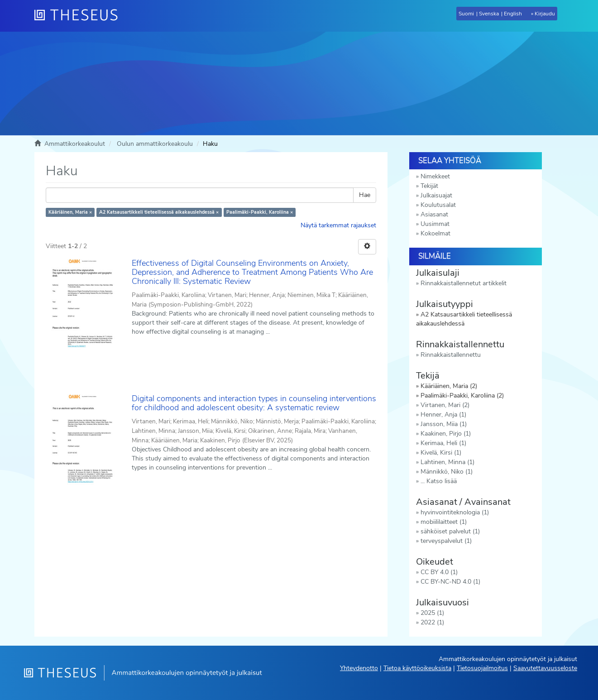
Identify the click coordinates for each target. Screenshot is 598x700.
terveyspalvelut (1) (446, 541)
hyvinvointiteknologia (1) (455, 512)
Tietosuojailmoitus (482, 668)
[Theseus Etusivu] (80, 16)
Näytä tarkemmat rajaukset (338, 225)
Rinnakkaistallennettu (451, 355)
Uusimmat (435, 224)
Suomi (466, 14)
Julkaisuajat (436, 195)
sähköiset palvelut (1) (450, 531)
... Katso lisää (439, 481)
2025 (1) (432, 613)
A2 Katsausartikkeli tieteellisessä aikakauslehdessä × (159, 212)
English (513, 14)
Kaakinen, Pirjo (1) (446, 434)
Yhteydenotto (359, 668)
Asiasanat (434, 214)
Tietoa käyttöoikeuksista (417, 668)
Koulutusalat (438, 205)
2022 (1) (432, 622)
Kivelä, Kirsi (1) (441, 453)
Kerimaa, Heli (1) (443, 443)
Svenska (489, 14)
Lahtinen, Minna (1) (447, 462)
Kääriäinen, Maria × (70, 212)
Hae (365, 195)
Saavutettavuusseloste (545, 668)
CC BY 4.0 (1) (439, 572)
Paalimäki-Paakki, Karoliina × (260, 212)
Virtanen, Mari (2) (445, 405)
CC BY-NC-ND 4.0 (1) (450, 582)
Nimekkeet (435, 176)
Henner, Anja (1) (443, 415)
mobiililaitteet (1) (444, 522)
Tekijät (429, 186)
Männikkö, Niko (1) (447, 472)
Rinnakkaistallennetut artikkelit (464, 283)
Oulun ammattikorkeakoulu (155, 144)
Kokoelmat (435, 233)
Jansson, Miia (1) (444, 424)
